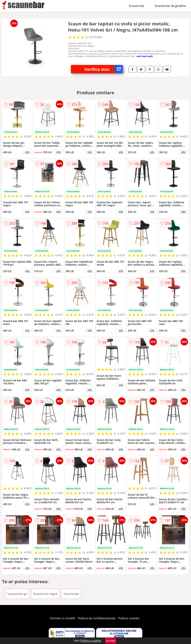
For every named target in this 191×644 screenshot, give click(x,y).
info (27, 152)
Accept (111, 641)
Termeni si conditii (63, 618)
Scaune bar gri (17, 594)
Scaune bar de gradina (170, 6)
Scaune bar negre (45, 594)
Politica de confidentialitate (97, 618)
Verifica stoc (104, 69)
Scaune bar (137, 6)
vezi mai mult (145, 56)
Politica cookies (129, 618)
